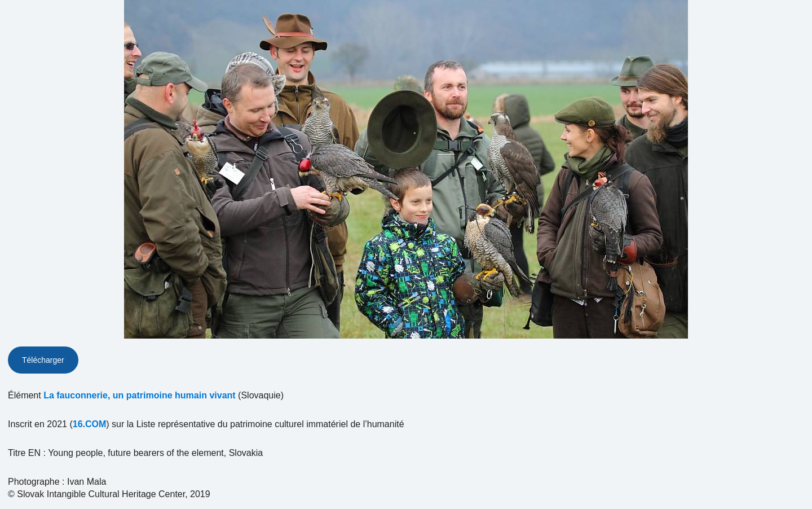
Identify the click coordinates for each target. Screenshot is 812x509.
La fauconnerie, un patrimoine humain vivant (140, 395)
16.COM (90, 424)
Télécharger (43, 360)
